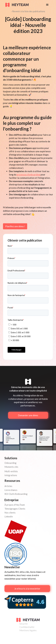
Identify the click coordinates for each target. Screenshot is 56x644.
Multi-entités (11, 471)
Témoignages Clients (15, 509)
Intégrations (11, 475)
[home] (23, 5)
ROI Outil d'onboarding (16, 494)
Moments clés (11, 467)
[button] (47, 5)
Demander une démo (28, 415)
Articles (8, 486)
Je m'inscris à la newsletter (27, 589)
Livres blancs (11, 490)
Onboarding (10, 463)
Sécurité (24, 624)
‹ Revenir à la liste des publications (28, 11)
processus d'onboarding (28, 175)
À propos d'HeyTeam (15, 505)
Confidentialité (27, 627)
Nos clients (10, 513)
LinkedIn (9, 516)
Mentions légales (28, 630)
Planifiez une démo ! (15, 226)
